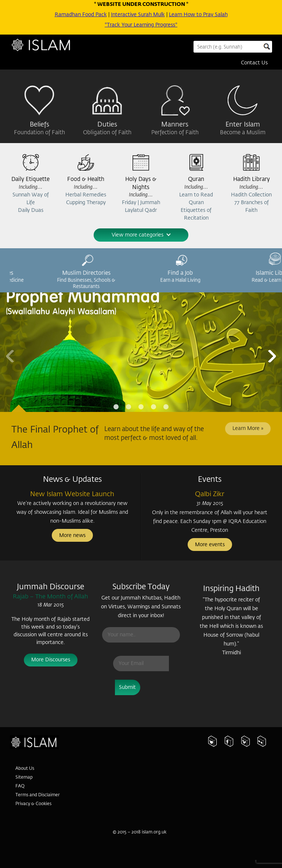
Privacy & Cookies (33, 805)
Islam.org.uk (46, 746)
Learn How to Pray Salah (198, 15)
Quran (196, 180)
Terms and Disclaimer (38, 796)
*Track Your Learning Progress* (141, 25)
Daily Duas (31, 211)
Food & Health (86, 180)
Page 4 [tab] (153, 408)
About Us (25, 769)
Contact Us (254, 63)
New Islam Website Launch (72, 495)
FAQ (20, 787)
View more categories (141, 236)
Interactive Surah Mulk (138, 15)
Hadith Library (252, 180)
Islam (48, 49)
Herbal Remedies (86, 195)
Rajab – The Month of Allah (50, 597)
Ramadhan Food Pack (81, 15)
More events (210, 545)
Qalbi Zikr (210, 495)
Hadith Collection (251, 195)
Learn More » (248, 429)
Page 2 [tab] (129, 408)
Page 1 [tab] (116, 408)
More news (72, 536)
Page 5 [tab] (166, 408)
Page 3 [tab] (141, 408)
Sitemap (24, 778)
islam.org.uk (154, 833)
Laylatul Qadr (141, 211)
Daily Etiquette (30, 180)
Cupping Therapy (86, 203)
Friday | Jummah (141, 203)
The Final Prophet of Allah (55, 438)
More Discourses (51, 661)
